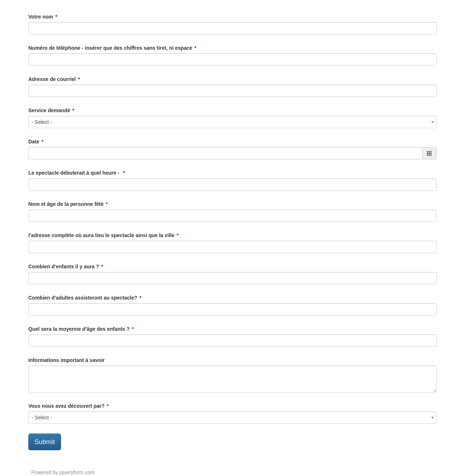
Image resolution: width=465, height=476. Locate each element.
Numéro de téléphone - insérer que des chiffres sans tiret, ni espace (110, 48)
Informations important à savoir (66, 360)
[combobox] (232, 122)
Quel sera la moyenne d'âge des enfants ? (79, 329)
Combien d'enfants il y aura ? (64, 267)
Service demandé (49, 110)
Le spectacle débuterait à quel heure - (74, 173)
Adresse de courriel (52, 79)
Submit (45, 442)
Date (34, 142)
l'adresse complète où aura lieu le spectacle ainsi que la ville (102, 235)
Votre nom (41, 17)
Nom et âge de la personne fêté (66, 204)
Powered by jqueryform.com (63, 472)
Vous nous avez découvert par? (66, 406)
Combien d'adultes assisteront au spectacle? (83, 298)
